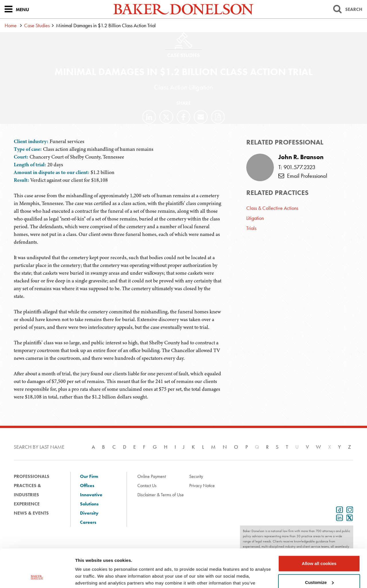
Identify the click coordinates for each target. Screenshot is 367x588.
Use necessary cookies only (319, 565)
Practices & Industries (27, 490)
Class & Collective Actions (272, 208)
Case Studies (37, 25)
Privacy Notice (202, 486)
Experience (27, 504)
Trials (251, 228)
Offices (87, 486)
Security (196, 476)
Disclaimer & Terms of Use (161, 495)
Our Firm (89, 476)
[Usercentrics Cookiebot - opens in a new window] (37, 577)
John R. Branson (301, 157)
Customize (319, 546)
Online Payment (152, 476)
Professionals (32, 476)
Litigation (255, 218)
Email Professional (303, 176)
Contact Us (147, 486)
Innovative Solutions (91, 499)
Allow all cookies (319, 528)
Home (11, 25)
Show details (88, 577)
